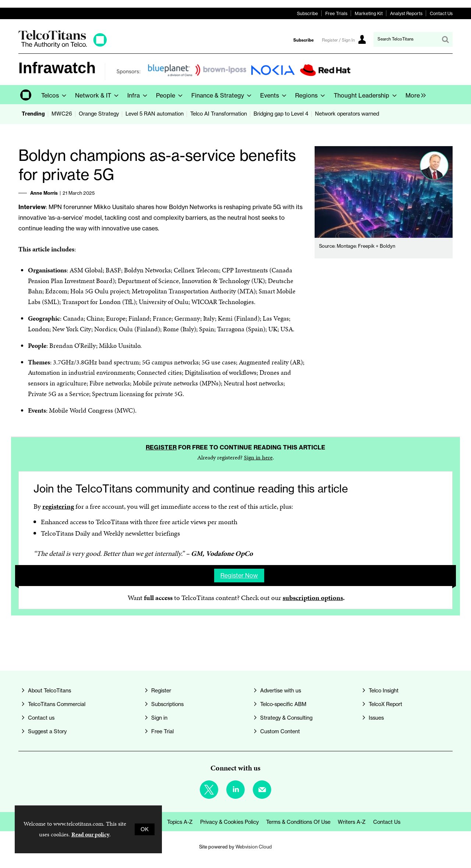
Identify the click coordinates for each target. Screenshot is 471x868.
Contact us (41, 718)
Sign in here (258, 457)
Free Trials (336, 13)
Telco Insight (384, 691)
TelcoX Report (385, 704)
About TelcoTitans (49, 691)
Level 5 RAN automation (155, 114)
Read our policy (90, 834)
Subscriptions (167, 704)
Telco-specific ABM (283, 704)
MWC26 (62, 114)
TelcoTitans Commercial (57, 704)
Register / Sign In (338, 40)
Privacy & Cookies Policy (229, 822)
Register (161, 447)
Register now (239, 575)
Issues (376, 718)
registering (58, 506)
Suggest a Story (47, 731)
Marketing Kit (369, 13)
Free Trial (162, 731)
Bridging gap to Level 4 (281, 114)
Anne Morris (44, 193)
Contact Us (441, 13)
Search (445, 39)
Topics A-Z (180, 822)
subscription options (313, 598)
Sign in (159, 718)
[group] (414, 95)
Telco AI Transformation (219, 114)
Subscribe (307, 13)
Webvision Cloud (254, 847)
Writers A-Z (352, 822)
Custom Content (280, 731)
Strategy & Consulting (286, 718)
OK (145, 829)
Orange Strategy (99, 114)
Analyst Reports (406, 13)
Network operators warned (347, 114)
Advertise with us (281, 691)
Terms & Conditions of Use (298, 822)
